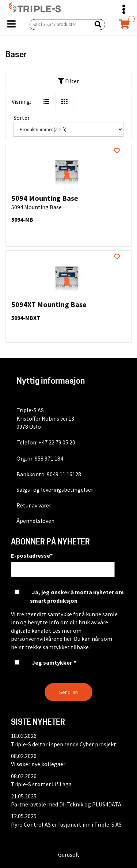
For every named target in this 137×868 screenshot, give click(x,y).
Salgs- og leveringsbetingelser (55, 490)
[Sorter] (68, 129)
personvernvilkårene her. (42, 639)
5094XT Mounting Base (49, 304)
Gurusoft (69, 854)
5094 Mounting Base (45, 198)
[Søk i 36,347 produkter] (59, 24)
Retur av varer (34, 505)
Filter (68, 81)
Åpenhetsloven (35, 521)
